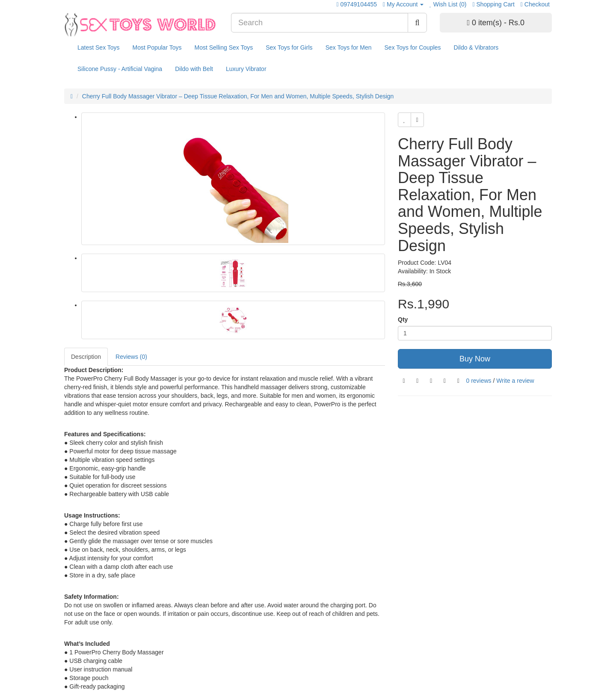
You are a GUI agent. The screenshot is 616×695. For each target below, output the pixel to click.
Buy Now (475, 359)
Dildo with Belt (194, 69)
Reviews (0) (131, 357)
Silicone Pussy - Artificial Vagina (120, 69)
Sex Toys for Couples (413, 47)
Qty (403, 319)
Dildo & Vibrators (476, 47)
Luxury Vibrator (246, 69)
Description (86, 357)
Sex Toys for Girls (289, 47)
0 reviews (478, 381)
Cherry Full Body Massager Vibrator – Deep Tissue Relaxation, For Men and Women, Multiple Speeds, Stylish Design (238, 96)
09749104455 (358, 4)
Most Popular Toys (157, 47)
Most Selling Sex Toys (224, 47)
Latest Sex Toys (99, 47)
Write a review (515, 381)
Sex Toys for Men (349, 47)
